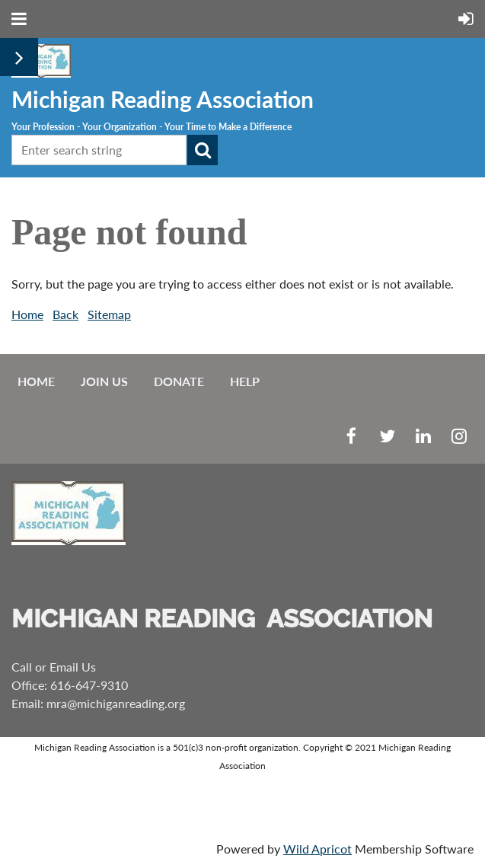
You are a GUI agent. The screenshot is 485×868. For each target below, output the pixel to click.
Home (27, 314)
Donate (179, 381)
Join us (104, 381)
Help (245, 381)
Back (65, 314)
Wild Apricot (317, 849)
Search (203, 150)
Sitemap (109, 314)
